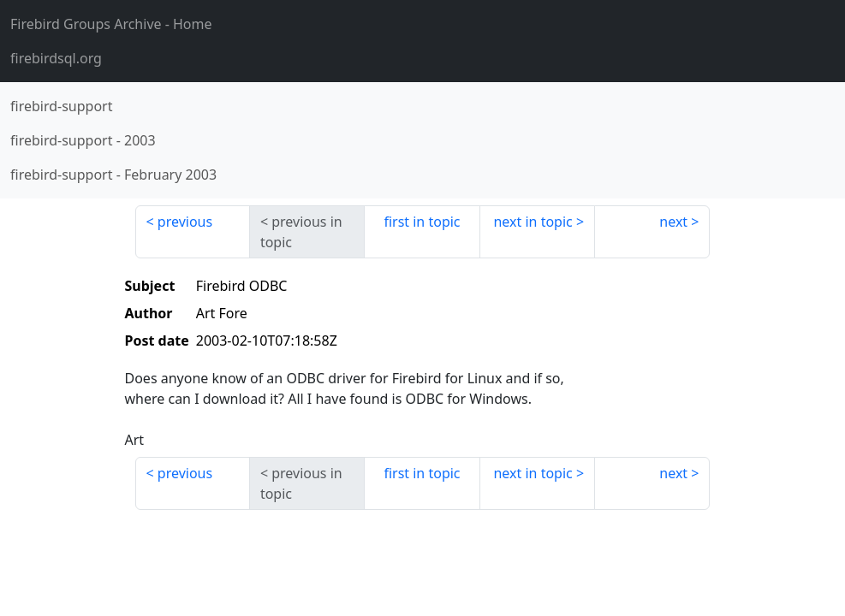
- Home (111, 24)
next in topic (533, 222)
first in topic (422, 222)
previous (185, 222)
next (673, 222)
